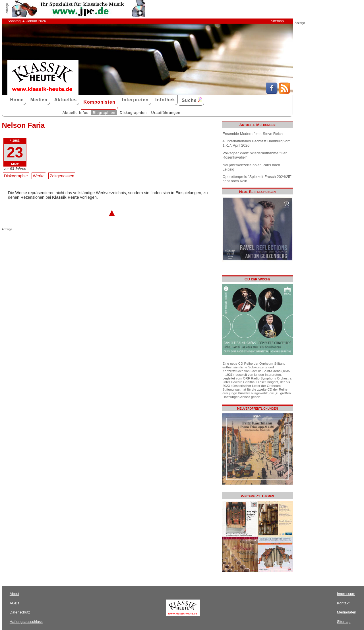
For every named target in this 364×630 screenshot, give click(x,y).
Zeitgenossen (62, 176)
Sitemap (277, 21)
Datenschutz (20, 612)
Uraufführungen (166, 113)
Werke (39, 176)
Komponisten (99, 102)
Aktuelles (66, 100)
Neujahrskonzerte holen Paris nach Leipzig (251, 167)
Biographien (104, 113)
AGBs (15, 603)
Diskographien (133, 113)
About (15, 594)
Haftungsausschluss (26, 622)
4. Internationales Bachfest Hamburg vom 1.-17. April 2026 (257, 143)
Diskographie (16, 176)
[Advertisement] (68, 242)
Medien (39, 100)
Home (17, 100)
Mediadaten (347, 612)
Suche (192, 100)
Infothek (165, 100)
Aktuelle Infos (76, 113)
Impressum (346, 594)
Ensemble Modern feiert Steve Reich (253, 134)
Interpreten (135, 100)
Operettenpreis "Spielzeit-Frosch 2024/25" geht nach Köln (257, 179)
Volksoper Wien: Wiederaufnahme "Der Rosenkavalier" (255, 155)
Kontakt (343, 603)
